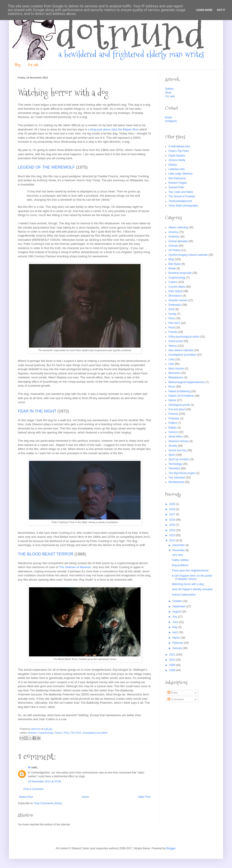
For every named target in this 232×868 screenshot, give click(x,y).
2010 (173, 660)
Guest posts (176, 341)
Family (172, 314)
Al (29, 767)
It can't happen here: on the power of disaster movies (192, 577)
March (177, 638)
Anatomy (174, 237)
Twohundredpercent (180, 201)
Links (172, 359)
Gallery (169, 89)
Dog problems (180, 565)
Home (85, 797)
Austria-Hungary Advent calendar (188, 255)
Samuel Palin (176, 187)
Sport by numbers (179, 459)
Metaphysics (176, 377)
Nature (172, 400)
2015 (173, 525)
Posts (173, 693)
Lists (171, 364)
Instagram (171, 121)
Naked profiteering (179, 391)
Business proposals (180, 273)
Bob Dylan (175, 264)
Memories (174, 373)
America (173, 232)
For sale (33, 65)
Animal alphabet (178, 241)
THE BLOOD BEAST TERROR (46, 554)
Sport (172, 455)
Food (171, 328)
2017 (173, 514)
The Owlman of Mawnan (75, 567)
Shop (168, 93)
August (177, 612)
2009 (173, 665)
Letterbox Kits (177, 169)
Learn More (204, 10)
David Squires (177, 156)
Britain (172, 268)
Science (173, 432)
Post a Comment (33, 789)
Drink (172, 309)
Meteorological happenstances (187, 382)
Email (168, 118)
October (178, 601)
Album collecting (178, 227)
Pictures (173, 414)
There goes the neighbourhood (190, 571)
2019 (173, 509)
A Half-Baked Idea (179, 146)
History (173, 346)
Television (174, 468)
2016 (173, 520)
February (178, 643)
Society (173, 446)
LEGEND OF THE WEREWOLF (46, 167)
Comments (176, 699)
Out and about (177, 409)
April (175, 632)
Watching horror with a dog (188, 584)
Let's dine (177, 555)
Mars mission (176, 369)
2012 (173, 540)
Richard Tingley (178, 183)
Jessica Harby (177, 160)
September (179, 606)
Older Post (144, 797)
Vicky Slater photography (183, 206)
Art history (174, 250)
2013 (173, 535)
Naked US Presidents (181, 396)
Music (172, 387)
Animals (32, 733)
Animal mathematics (184, 595)
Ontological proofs (179, 405)
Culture (58, 733)
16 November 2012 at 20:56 (45, 781)
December (179, 545)
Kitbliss (173, 165)
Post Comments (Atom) (48, 803)
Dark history (176, 291)
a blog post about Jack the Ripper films (113, 129)
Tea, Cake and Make (181, 192)
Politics (173, 423)
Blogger (171, 848)
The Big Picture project (182, 473)
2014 (173, 530)
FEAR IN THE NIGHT (37, 411)
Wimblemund (176, 482)
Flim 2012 (76, 733)
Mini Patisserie (177, 178)
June (176, 622)
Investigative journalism (95, 733)
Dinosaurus (175, 296)
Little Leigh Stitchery (180, 174)
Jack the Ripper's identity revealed (192, 589)
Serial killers (176, 437)
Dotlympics (175, 305)
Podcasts (174, 419)
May (175, 627)
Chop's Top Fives (179, 151)
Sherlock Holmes (179, 441)
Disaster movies (178, 300)
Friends (173, 332)
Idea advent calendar (181, 350)
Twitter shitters (180, 560)
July (175, 617)
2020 (173, 504)
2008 (173, 670)
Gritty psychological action (184, 337)
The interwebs (177, 478)
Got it (221, 10)
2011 (173, 655)
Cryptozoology (46, 733)
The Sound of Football (182, 196)
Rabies (173, 428)
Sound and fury (177, 450)
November (179, 550)
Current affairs (177, 287)
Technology (175, 464)
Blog (18, 65)
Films (66, 733)
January (178, 648)
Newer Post (26, 797)
